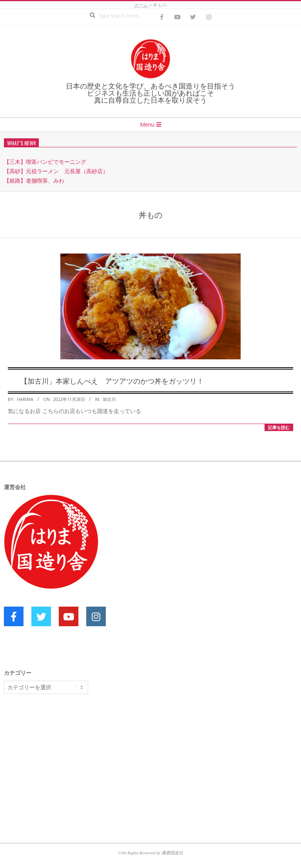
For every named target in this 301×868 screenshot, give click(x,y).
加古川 (109, 399)
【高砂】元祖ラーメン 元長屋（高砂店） (56, 171)
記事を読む (279, 427)
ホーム (141, 5)
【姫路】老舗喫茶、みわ (34, 180)
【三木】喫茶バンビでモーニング (45, 162)
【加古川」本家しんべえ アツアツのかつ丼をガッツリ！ (112, 381)
